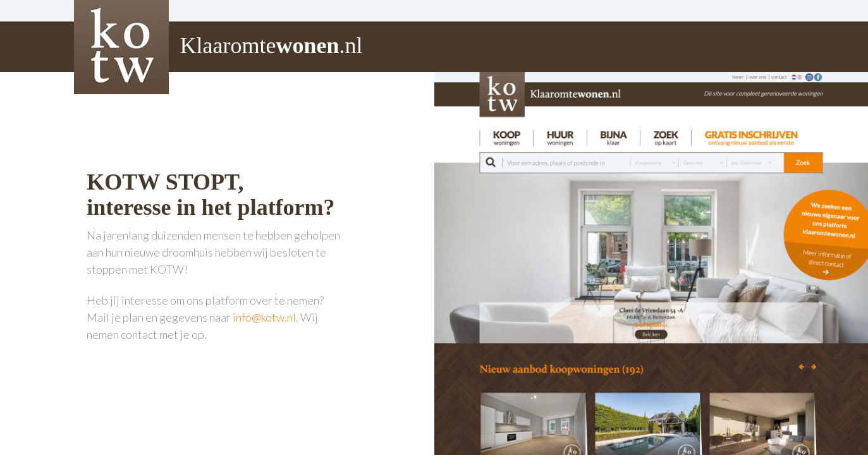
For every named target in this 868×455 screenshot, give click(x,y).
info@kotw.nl (264, 317)
